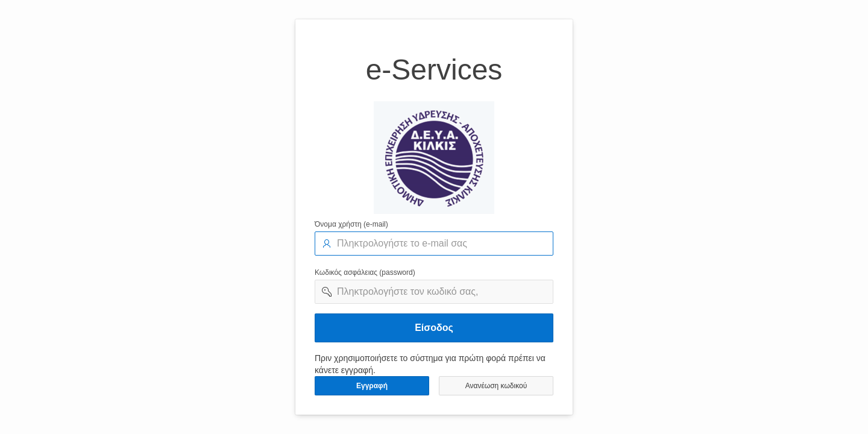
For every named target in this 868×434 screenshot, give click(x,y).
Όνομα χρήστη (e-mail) (351, 224)
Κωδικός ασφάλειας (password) (365, 272)
